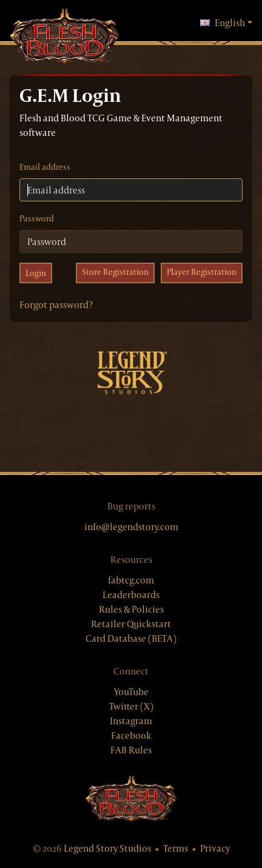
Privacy (215, 848)
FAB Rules (131, 750)
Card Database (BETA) (131, 638)
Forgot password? (56, 305)
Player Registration (202, 272)
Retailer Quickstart (131, 624)
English (226, 22)
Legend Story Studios (107, 848)
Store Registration (115, 272)
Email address (45, 167)
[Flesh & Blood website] (131, 799)
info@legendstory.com (131, 527)
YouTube (131, 692)
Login (36, 273)
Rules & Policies (131, 609)
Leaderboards (131, 595)
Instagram (131, 721)
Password (37, 218)
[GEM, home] (64, 37)
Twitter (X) (131, 706)
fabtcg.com (131, 580)
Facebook (131, 735)
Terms (176, 848)
